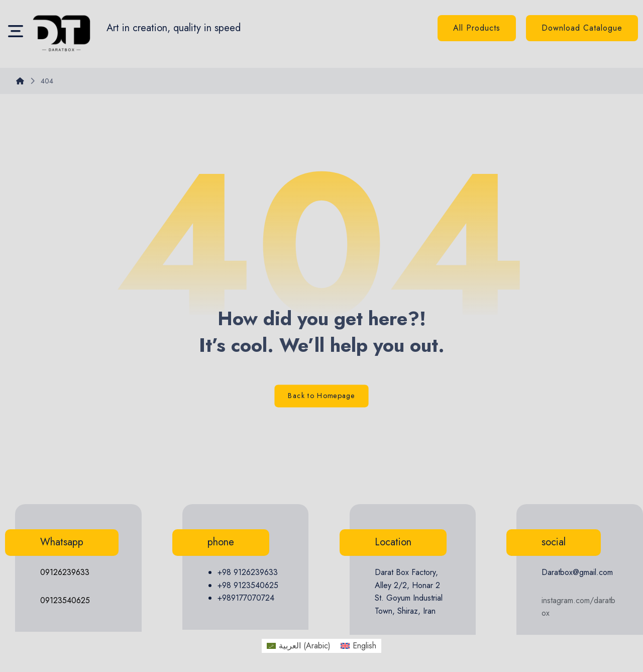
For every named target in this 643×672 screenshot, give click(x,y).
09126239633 (65, 572)
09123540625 (65, 600)
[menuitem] (299, 646)
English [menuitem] (364, 646)
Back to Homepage (321, 396)
